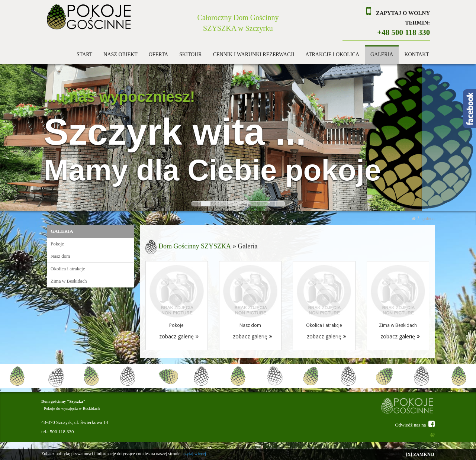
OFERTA (159, 54)
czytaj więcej (194, 454)
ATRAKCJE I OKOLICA (332, 54)
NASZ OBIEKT (120, 54)
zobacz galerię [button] (179, 336)
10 (280, 204)
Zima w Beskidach (69, 281)
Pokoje (57, 244)
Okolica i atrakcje (68, 269)
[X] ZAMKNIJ (420, 454)
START (84, 54)
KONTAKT (417, 54)
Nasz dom (60, 256)
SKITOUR (190, 54)
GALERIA (382, 54)
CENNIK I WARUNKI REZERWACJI (254, 54)
